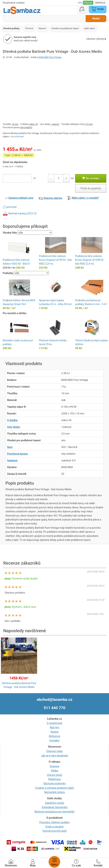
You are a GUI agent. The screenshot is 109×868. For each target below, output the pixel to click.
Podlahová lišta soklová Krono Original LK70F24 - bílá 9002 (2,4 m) (55, 260)
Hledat (96, 18)
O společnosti (54, 723)
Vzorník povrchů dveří (54, 831)
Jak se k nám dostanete (54, 756)
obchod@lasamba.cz (55, 700)
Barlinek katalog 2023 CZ (22, 213)
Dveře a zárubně (54, 827)
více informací (17, 137)
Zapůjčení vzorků (54, 803)
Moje (33, 863)
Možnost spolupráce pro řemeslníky (54, 812)
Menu (54, 862)
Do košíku (91, 178)
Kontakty (55, 741)
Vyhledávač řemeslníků (55, 807)
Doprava (54, 766)
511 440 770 (55, 708)
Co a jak (76, 863)
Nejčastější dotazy (54, 792)
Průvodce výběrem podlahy (54, 822)
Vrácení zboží (54, 775)
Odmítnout (100, 3)
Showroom (11, 863)
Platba (54, 771)
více (80, 3)
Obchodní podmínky (54, 783)
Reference (55, 736)
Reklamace (55, 779)
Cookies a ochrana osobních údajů (54, 788)
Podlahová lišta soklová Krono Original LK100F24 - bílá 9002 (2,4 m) (90, 260)
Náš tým (54, 727)
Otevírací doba (54, 751)
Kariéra (54, 732)
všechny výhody (96, 39)
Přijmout (88, 3)
